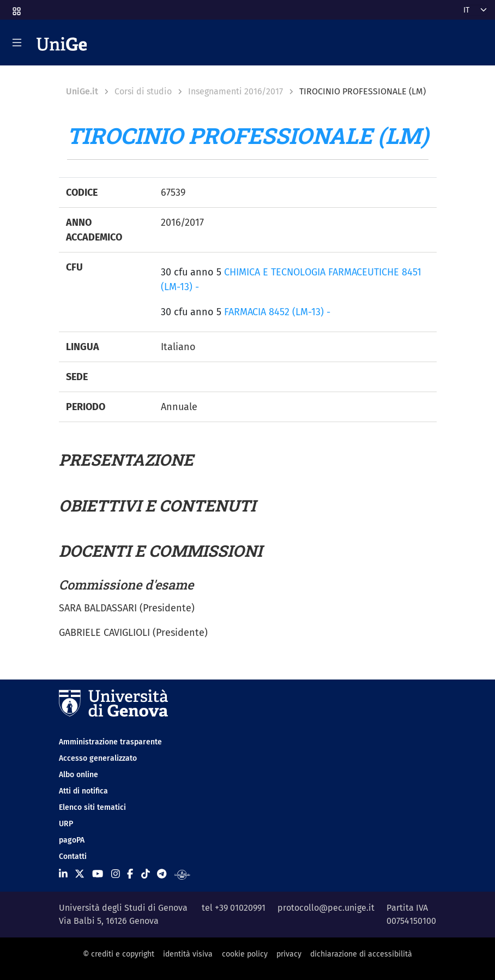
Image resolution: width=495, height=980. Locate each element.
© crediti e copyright (119, 954)
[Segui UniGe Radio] (182, 874)
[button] (16, 8)
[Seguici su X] (80, 874)
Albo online (79, 775)
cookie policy (245, 954)
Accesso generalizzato (98, 758)
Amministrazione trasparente (110, 742)
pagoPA (72, 840)
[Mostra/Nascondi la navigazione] (17, 43)
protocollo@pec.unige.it (326, 908)
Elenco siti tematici (92, 807)
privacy (289, 954)
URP (66, 824)
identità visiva (188, 954)
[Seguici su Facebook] (130, 874)
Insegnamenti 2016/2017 (236, 91)
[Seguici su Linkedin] (63, 874)
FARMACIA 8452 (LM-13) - (277, 312)
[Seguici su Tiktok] (146, 874)
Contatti (73, 856)
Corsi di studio (143, 91)
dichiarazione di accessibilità (361, 954)
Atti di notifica (83, 791)
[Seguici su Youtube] (98, 874)
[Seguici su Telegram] (162, 874)
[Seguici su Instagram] (116, 874)
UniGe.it (82, 91)
